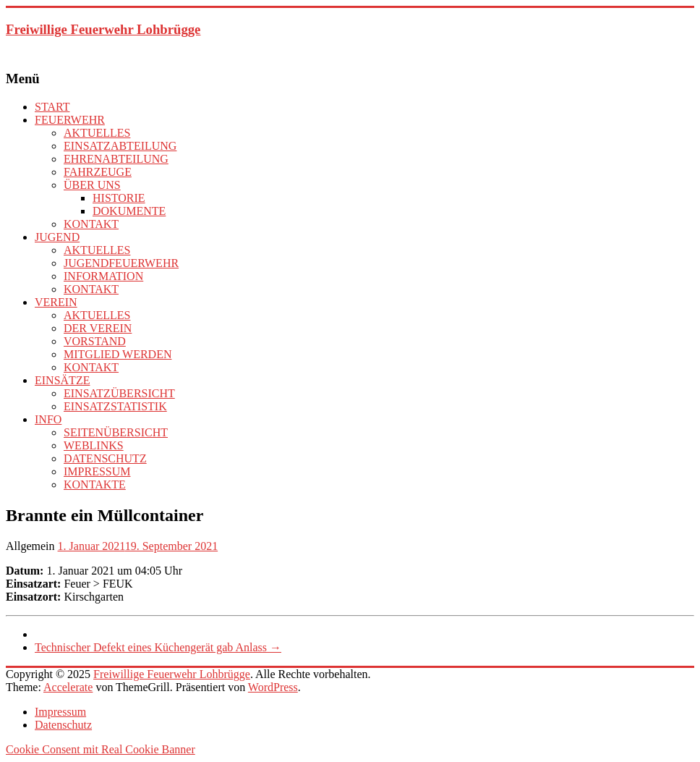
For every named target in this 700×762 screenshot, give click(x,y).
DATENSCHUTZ (105, 458)
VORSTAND (95, 341)
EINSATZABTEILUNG (120, 146)
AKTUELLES (97, 133)
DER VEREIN (98, 328)
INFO (48, 419)
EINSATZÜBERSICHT (119, 393)
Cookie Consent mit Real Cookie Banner (101, 749)
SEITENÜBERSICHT (116, 432)
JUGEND (57, 237)
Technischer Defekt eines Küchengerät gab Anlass (158, 647)
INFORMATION (103, 276)
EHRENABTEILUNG (116, 159)
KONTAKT (91, 224)
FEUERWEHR (70, 120)
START (52, 107)
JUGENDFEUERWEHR (121, 263)
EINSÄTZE (62, 380)
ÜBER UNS (92, 185)
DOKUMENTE (129, 211)
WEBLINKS (94, 445)
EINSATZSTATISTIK (115, 406)
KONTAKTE (95, 484)
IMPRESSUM (97, 471)
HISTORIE (119, 198)
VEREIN (56, 302)
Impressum (60, 712)
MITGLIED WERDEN (118, 354)
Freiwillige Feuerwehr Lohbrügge (103, 29)
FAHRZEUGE (98, 172)
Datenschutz (63, 725)
